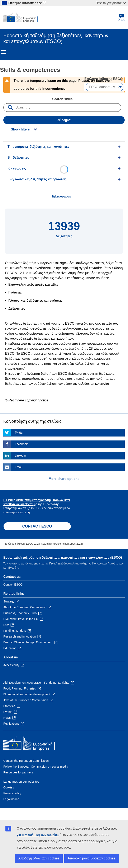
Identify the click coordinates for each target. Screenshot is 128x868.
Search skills (62, 99)
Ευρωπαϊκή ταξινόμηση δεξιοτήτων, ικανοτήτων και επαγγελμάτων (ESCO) (63, 557)
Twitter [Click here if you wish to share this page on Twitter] (19, 433)
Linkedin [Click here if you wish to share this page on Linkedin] (20, 456)
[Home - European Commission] (24, 18)
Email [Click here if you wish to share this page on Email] (18, 467)
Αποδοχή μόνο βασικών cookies (91, 858)
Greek (121, 17)
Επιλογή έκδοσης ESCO (104, 79)
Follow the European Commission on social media (36, 767)
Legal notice (11, 799)
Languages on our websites (21, 782)
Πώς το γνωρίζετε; (111, 3)
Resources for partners (18, 772)
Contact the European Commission (26, 761)
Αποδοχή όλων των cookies (39, 858)
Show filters (20, 129)
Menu (4, 52)
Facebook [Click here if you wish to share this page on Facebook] (21, 444)
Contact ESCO (13, 585)
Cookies (9, 787)
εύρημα (64, 120)
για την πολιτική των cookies (38, 835)
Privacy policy (12, 793)
